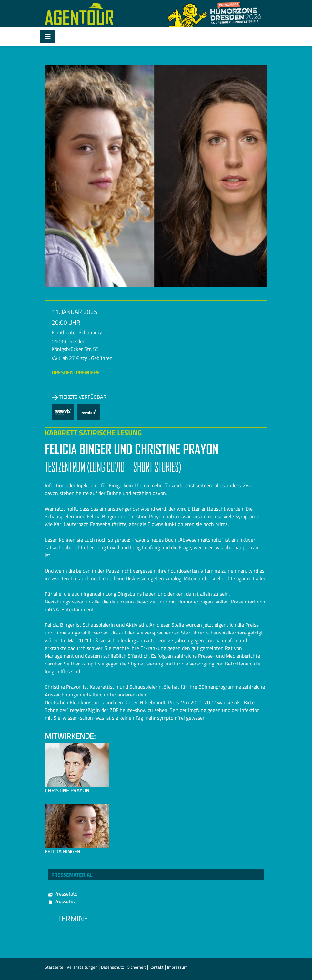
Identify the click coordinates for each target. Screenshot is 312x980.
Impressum (177, 967)
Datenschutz (112, 967)
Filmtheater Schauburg (77, 332)
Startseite (54, 967)
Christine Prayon (67, 790)
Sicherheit (137, 967)
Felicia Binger (63, 851)
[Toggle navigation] (48, 36)
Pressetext (63, 902)
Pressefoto (63, 894)
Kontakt (156, 967)
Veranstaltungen (82, 967)
